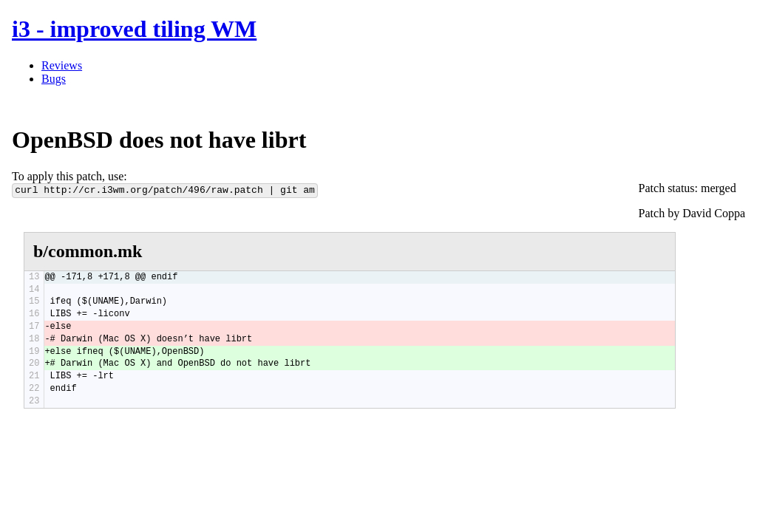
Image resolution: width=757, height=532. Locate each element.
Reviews (62, 65)
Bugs (54, 79)
